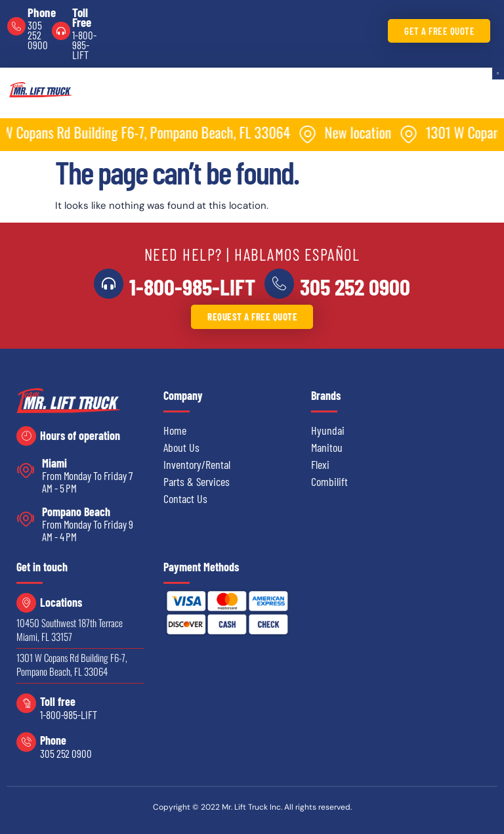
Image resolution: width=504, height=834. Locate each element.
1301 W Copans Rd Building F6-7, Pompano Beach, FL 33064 (72, 664)
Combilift (329, 481)
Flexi (320, 464)
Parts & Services (197, 481)
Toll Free (82, 17)
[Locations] (26, 603)
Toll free (58, 701)
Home (175, 430)
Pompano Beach (76, 512)
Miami (54, 463)
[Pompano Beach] (26, 519)
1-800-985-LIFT (84, 45)
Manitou (327, 447)
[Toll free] (26, 703)
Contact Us (185, 498)
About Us (181, 447)
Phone (42, 12)
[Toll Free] (61, 31)
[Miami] (26, 471)
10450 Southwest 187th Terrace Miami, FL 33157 (70, 629)
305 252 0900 (38, 35)
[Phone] (16, 26)
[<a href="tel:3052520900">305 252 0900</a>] (279, 284)
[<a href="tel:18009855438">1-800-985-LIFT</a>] (109, 284)
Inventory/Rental (197, 464)
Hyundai (328, 430)
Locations (61, 602)
